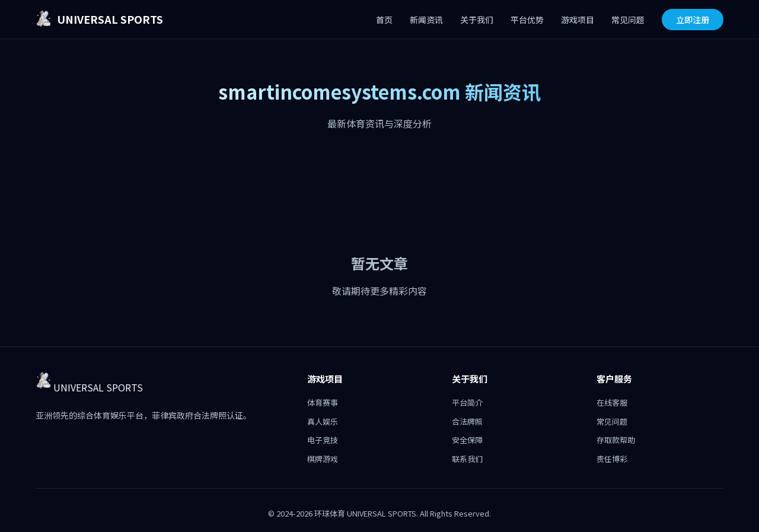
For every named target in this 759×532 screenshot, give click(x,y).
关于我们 (477, 20)
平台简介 (467, 402)
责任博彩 (612, 459)
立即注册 (693, 20)
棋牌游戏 (323, 459)
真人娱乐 (323, 421)
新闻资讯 (426, 20)
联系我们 (467, 459)
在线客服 (612, 402)
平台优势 (527, 20)
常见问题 (628, 20)
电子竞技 (323, 440)
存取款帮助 (616, 440)
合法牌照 (467, 421)
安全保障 (467, 440)
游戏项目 (578, 20)
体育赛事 (323, 402)
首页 (384, 20)
